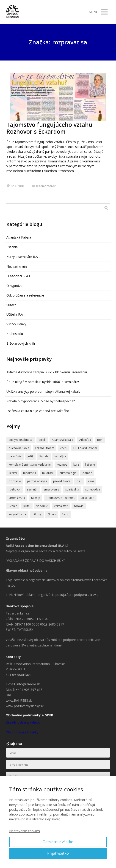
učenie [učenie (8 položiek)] (13, 506)
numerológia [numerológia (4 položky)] (68, 473)
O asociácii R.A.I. (18, 276)
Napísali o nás (17, 266)
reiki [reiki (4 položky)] (91, 481)
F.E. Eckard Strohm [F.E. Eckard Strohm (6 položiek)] (85, 448)
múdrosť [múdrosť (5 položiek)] (48, 473)
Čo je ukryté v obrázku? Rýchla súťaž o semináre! (43, 382)
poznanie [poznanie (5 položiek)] (15, 481)
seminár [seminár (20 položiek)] (32, 489)
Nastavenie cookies (25, 831)
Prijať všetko (58, 853)
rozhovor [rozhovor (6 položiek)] (15, 489)
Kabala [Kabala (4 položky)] (44, 456)
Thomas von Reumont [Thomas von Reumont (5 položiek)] (60, 498)
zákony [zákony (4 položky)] (37, 514)
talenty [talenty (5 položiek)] (36, 498)
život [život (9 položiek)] (65, 514)
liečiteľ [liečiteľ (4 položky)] (13, 473)
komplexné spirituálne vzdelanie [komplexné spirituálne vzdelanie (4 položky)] (30, 465)
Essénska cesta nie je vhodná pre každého (38, 411)
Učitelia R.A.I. (16, 314)
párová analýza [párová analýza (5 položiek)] (37, 481)
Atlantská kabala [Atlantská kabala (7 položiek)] (62, 440)
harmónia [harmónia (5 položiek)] (15, 456)
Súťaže (11, 305)
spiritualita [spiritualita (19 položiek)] (72, 489)
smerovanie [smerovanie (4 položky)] (51, 489)
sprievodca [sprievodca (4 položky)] (93, 489)
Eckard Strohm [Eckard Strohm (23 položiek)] (45, 448)
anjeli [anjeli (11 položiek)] (42, 440)
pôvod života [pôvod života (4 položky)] (62, 481)
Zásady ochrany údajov (23, 722)
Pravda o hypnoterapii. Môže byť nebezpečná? (41, 401)
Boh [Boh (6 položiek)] (100, 440)
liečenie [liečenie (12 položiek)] (90, 465)
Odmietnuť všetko (58, 842)
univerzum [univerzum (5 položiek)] (87, 498)
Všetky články (16, 324)
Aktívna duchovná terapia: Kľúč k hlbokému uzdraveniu (47, 372)
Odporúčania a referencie (25, 295)
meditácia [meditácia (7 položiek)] (30, 473)
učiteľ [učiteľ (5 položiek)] (27, 506)
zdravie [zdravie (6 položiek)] (79, 506)
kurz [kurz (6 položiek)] (76, 465)
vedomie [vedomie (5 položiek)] (42, 506)
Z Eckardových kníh (21, 343)
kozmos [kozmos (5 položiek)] (62, 465)
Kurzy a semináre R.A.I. (23, 257)
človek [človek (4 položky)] (52, 514)
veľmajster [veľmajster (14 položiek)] (61, 506)
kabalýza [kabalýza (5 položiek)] (60, 456)
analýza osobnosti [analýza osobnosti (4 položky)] (21, 440)
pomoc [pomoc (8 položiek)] (87, 473)
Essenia (12, 247)
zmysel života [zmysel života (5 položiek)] (17, 514)
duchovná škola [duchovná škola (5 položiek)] (19, 448)
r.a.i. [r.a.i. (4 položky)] (79, 481)
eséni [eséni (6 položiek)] (64, 448)
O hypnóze (14, 286)
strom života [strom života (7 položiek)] (17, 498)
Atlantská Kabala (19, 237)
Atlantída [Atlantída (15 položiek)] (85, 440)
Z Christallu (15, 334)
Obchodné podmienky (22, 732)
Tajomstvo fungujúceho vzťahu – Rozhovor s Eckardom (52, 128)
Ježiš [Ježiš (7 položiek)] (30, 456)
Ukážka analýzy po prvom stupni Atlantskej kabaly (43, 391)
